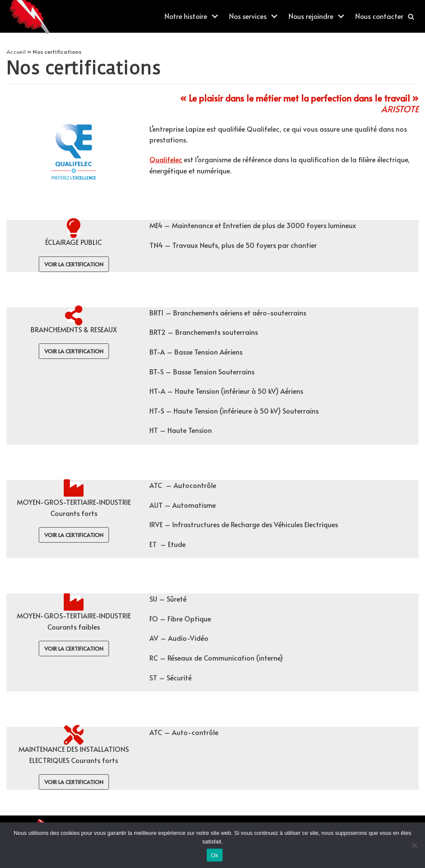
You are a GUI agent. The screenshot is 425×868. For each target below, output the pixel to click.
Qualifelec (166, 159)
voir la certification (74, 264)
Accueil (16, 51)
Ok (215, 855)
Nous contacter (379, 16)
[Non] (414, 845)
